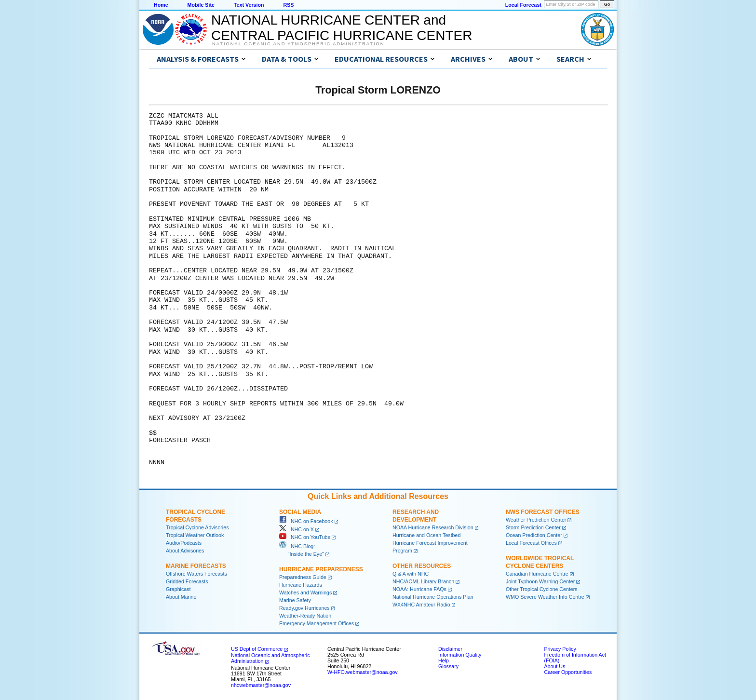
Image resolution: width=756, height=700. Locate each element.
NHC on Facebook (306, 521)
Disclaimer (450, 649)
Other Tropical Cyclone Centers (542, 589)
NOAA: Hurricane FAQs (419, 589)
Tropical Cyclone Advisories (197, 527)
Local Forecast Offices (531, 543)
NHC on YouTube (305, 537)
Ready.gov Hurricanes (304, 608)
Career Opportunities (568, 672)
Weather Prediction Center (536, 520)
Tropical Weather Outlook (195, 535)
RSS (288, 5)
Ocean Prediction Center (534, 535)
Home (161, 5)
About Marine (181, 597)
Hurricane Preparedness (321, 569)
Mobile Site (201, 5)
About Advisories (185, 551)
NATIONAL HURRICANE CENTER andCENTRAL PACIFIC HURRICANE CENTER (342, 28)
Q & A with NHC (411, 574)
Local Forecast (523, 5)
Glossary (448, 666)
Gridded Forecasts (187, 581)
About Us (554, 666)
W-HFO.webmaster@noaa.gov (363, 672)
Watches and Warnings (305, 592)
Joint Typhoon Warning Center (540, 581)
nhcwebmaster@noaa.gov (261, 685)
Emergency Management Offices (317, 623)
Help (444, 660)
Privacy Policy (560, 649)
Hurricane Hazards (301, 585)
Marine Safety (295, 600)
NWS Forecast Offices (543, 512)
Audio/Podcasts (184, 543)
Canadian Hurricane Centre (537, 574)
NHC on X (297, 529)
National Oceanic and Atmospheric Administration (298, 44)
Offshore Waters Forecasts (196, 574)
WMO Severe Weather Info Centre (545, 597)
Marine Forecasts (196, 566)
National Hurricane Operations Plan (433, 597)
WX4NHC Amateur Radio (421, 605)
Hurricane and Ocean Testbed (426, 535)
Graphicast (178, 589)
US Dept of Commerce (257, 649)
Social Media (300, 512)
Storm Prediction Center (533, 527)
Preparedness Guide (303, 577)
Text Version (249, 5)
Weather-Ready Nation (305, 616)
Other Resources (422, 566)
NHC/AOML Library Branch (423, 581)
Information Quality (460, 655)
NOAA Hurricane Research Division (433, 527)
